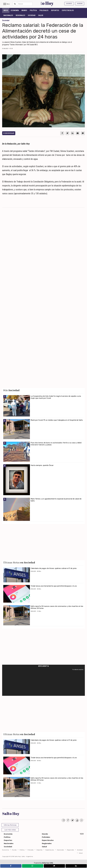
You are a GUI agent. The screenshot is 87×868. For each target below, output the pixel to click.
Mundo (24, 10)
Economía (15, 10)
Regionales (20, 15)
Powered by (43, 863)
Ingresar (80, 4)
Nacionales (8, 15)
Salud (41, 15)
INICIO (6, 10)
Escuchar (9, 133)
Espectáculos (68, 10)
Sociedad (32, 15)
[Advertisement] (43, 226)
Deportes (55, 10)
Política (33, 10)
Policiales (44, 10)
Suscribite (69, 4)
